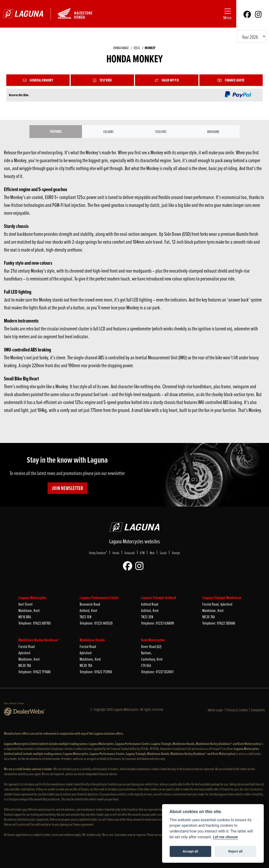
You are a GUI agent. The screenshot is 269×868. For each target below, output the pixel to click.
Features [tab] (56, 132)
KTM (142, 553)
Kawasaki (130, 553)
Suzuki (163, 553)
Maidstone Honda (92, 640)
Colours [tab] (108, 132)
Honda (116, 553)
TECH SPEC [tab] (161, 132)
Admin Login (215, 710)
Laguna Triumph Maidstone (222, 598)
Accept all (190, 851)
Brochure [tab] (213, 132)
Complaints (258, 710)
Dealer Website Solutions (14, 703)
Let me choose (226, 837)
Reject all (235, 851)
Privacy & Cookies (237, 710)
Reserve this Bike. (19, 95)
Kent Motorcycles (153, 640)
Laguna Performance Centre (99, 598)
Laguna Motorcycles (32, 598)
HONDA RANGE (121, 48)
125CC (137, 48)
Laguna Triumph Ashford (159, 598)
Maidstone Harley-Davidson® (39, 640)
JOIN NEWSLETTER (67, 488)
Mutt (152, 553)
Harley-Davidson (98, 553)
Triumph (176, 553)
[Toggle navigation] (227, 14)
